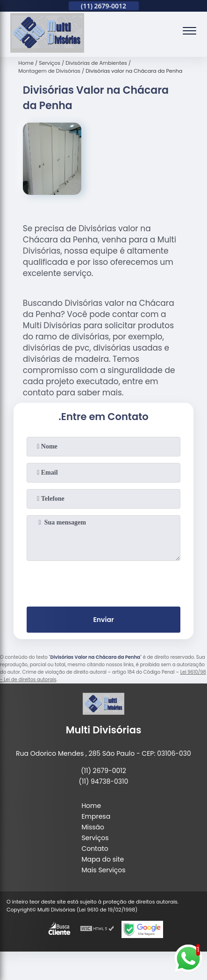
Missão (93, 827)
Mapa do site (103, 859)
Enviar (103, 620)
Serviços (95, 838)
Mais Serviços (103, 870)
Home (91, 806)
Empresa (96, 816)
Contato (95, 849)
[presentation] (104, 582)
